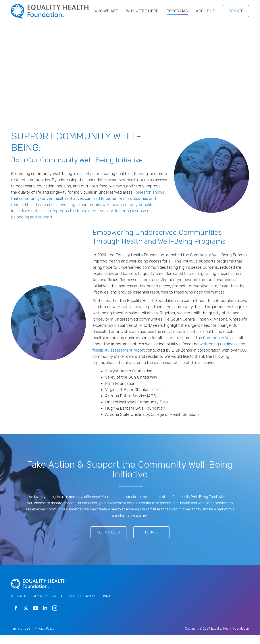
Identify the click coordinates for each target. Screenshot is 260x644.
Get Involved (109, 541)
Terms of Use (21, 637)
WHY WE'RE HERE (45, 605)
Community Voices (220, 347)
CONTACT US (87, 605)
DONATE (236, 20)
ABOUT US (68, 605)
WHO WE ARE (20, 605)
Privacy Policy (44, 637)
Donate (151, 541)
